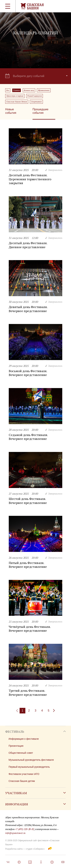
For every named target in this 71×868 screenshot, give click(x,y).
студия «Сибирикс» (35, 849)
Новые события (11, 111)
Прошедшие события (40, 111)
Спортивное (36, 102)
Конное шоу (29, 90)
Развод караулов (35, 96)
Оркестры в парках (15, 96)
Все (8, 90)
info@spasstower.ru (15, 833)
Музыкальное (44, 90)
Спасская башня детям (17, 102)
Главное (17, 90)
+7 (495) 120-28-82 (24, 829)
